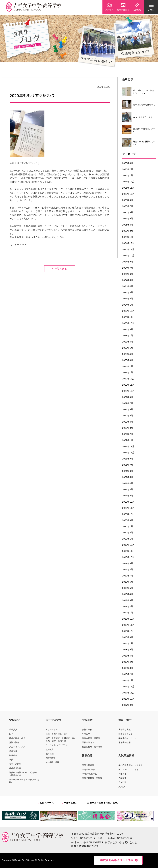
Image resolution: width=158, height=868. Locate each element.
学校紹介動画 (15, 768)
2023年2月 (128, 366)
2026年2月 (128, 169)
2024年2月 (128, 299)
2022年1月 (128, 440)
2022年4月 (128, 422)
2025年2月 (128, 231)
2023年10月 (128, 323)
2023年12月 (128, 311)
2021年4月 (128, 483)
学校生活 (87, 720)
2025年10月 (128, 194)
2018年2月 (128, 674)
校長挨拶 (13, 730)
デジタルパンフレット (129, 770)
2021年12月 (128, 446)
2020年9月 (128, 520)
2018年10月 (128, 631)
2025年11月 (128, 188)
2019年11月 (128, 551)
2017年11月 (128, 693)
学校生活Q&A (88, 742)
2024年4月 (128, 286)
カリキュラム (52, 730)
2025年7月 (128, 206)
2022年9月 (128, 397)
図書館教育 (51, 758)
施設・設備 (14, 742)
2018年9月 (128, 637)
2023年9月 (128, 329)
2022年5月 (128, 416)
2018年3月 (128, 668)
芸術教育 (50, 750)
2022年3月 (128, 428)
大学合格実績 (125, 730)
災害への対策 (15, 764)
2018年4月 (128, 662)
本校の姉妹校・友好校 (92, 778)
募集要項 (123, 774)
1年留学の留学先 (90, 774)
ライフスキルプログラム (57, 745)
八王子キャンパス (17, 747)
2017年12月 (128, 687)
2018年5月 (128, 656)
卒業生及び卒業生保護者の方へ (103, 803)
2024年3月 (128, 292)
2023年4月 (128, 354)
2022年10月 (128, 391)
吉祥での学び (54, 720)
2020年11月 (128, 508)
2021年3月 (128, 489)
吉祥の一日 (87, 730)
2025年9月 (128, 200)
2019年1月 (128, 613)
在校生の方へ (70, 803)
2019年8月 (128, 570)
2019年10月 (128, 557)
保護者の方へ (46, 803)
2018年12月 (128, 619)
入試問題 (123, 782)
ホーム (76, 842)
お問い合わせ (128, 842)
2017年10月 (128, 699)
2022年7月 (128, 403)
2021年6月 (128, 471)
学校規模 (13, 751)
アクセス (111, 842)
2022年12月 (128, 379)
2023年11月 (128, 317)
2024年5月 (128, 280)
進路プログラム (126, 734)
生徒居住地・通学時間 (92, 747)
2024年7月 (128, 268)
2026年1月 (128, 175)
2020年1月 (128, 539)
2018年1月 (128, 680)
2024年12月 (128, 243)
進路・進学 (125, 720)
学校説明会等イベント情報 (131, 765)
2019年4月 (128, 594)
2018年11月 (128, 625)
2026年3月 (128, 163)
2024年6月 (128, 274)
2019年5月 (128, 588)
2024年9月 (128, 262)
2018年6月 (128, 650)
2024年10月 (128, 256)
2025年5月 (128, 219)
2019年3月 (128, 600)
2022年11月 (128, 385)
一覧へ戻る (60, 269)
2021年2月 (128, 496)
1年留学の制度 (89, 770)
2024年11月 (128, 249)
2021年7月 (128, 465)
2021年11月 (128, 453)
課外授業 (50, 754)
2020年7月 (128, 526)
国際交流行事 (88, 765)
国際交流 (87, 756)
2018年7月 (128, 643)
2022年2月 (128, 434)
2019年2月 (128, 606)
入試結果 (123, 778)
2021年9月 (128, 459)
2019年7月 (128, 576)
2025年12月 (128, 182)
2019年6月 (128, 582)
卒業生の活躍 (125, 742)
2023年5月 (128, 348)
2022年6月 (128, 409)
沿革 (11, 734)
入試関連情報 (126, 756)
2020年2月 (128, 533)
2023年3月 (128, 360)
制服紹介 (13, 755)
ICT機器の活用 (52, 762)
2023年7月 (128, 336)
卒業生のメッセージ (128, 738)
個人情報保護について (85, 846)
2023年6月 (128, 342)
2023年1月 (128, 373)
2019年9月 (128, 563)
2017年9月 (128, 705)
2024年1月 (128, 305)
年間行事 (86, 734)
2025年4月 (128, 225)
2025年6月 (128, 212)
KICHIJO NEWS (93, 842)
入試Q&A (123, 787)
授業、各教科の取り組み (57, 734)
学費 (11, 760)
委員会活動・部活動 (91, 738)
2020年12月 (128, 502)
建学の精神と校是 (17, 738)
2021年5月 (128, 477)
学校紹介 (15, 720)
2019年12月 (128, 545)
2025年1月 (128, 237)
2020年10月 (128, 514)
